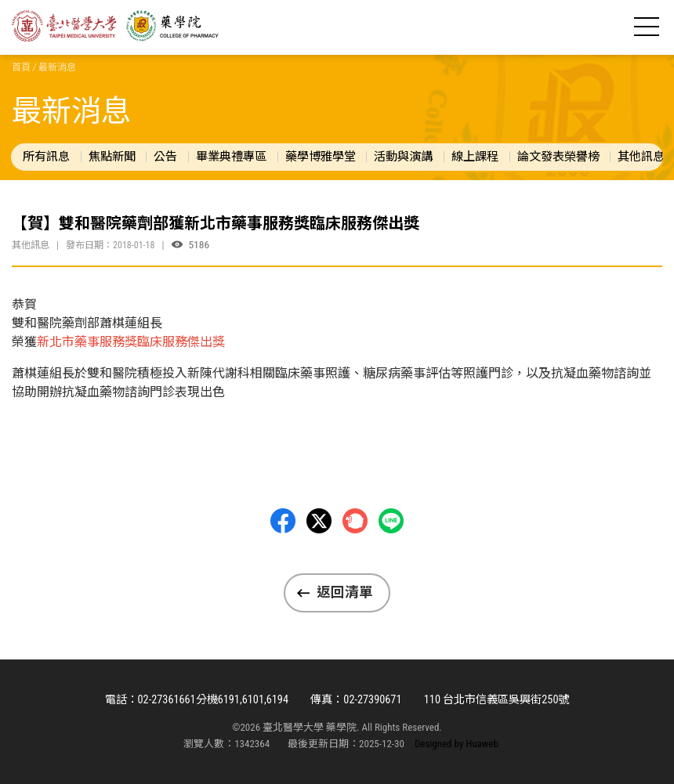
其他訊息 (641, 157)
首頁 (21, 67)
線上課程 (475, 157)
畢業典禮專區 (231, 157)
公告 (165, 157)
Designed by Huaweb (457, 744)
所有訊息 (46, 157)
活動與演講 (403, 157)
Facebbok (283, 521)
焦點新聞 (112, 157)
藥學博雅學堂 (321, 157)
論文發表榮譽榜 (558, 157)
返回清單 (345, 592)
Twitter (319, 521)
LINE (391, 521)
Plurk (355, 521)
